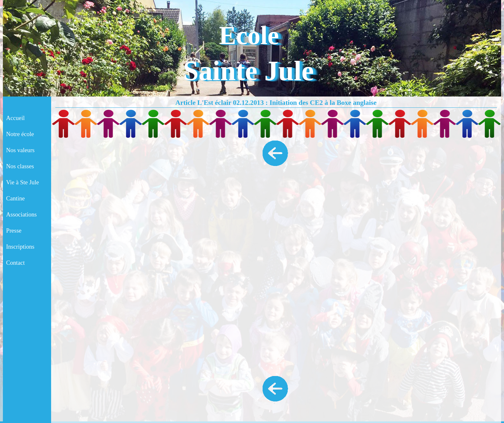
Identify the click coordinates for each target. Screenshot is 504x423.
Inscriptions (20, 247)
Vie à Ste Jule (22, 182)
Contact (15, 263)
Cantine (15, 198)
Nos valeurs (20, 150)
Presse (14, 230)
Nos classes (20, 166)
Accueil (15, 118)
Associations (21, 214)
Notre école (20, 134)
